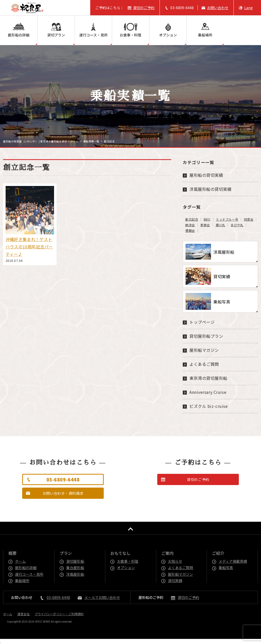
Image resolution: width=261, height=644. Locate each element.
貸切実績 (175, 581)
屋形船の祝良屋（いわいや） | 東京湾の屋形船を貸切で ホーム (41, 141)
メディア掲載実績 (233, 561)
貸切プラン (56, 35)
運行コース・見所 (93, 35)
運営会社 (23, 614)
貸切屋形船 (75, 561)
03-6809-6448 (182, 8)
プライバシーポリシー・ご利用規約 (59, 614)
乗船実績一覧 (91, 141)
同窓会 (249, 219)
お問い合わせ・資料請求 (63, 493)
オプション (168, 35)
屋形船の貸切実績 (206, 175)
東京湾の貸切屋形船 (208, 378)
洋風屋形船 (75, 574)
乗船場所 (205, 35)
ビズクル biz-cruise (208, 406)
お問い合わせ (218, 8)
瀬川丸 (220, 225)
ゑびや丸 (237, 225)
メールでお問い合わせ (102, 597)
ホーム (21, 561)
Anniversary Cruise (208, 392)
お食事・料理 (130, 35)
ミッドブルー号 (227, 219)
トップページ (202, 322)
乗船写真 (226, 568)
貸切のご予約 (144, 8)
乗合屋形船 (75, 568)
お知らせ (175, 561)
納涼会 (190, 225)
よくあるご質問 (204, 364)
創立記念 (192, 219)
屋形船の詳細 (19, 35)
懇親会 (190, 231)
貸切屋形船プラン (206, 336)
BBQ (207, 219)
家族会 (205, 225)
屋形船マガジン (204, 350)
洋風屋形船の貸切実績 (211, 189)
